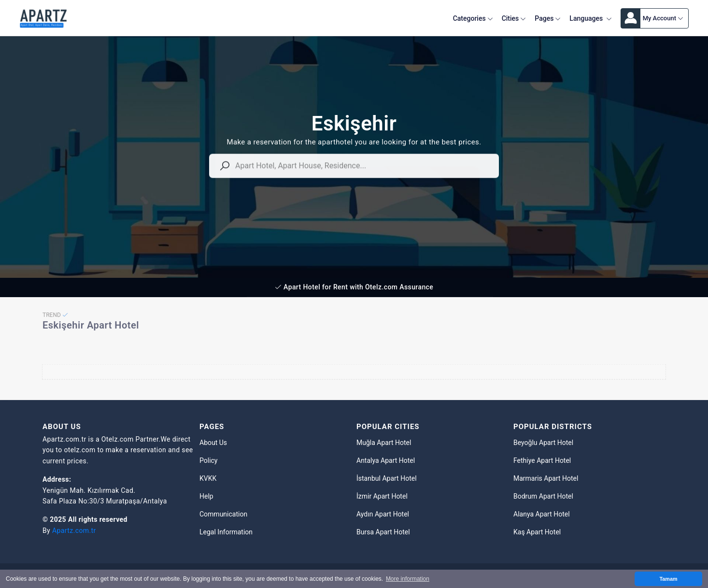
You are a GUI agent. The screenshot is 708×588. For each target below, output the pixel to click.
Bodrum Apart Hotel (543, 496)
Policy (209, 460)
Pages (548, 18)
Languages (590, 18)
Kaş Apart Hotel (537, 532)
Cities (514, 18)
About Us (213, 443)
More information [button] (408, 579)
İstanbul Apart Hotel (387, 478)
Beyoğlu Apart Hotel (543, 443)
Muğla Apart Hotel (384, 443)
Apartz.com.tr (74, 531)
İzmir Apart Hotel (382, 496)
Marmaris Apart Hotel (546, 478)
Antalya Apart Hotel (386, 460)
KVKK (208, 478)
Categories (473, 18)
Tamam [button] (668, 579)
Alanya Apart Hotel (542, 514)
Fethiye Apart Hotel (542, 460)
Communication (223, 514)
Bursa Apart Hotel (383, 532)
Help (206, 496)
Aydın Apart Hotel (383, 514)
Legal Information (226, 532)
